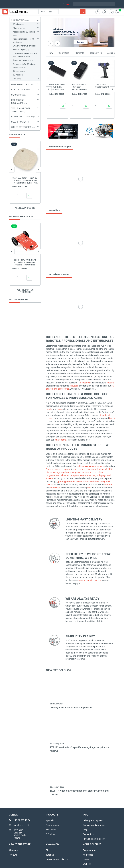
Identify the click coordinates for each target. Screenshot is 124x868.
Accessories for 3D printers (24, 32)
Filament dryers (19, 50)
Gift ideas (50, 834)
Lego (59, 409)
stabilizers (55, 488)
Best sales (51, 830)
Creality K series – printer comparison (71, 708)
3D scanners (18, 71)
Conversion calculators (57, 859)
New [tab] (51, 53)
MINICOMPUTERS (20, 84)
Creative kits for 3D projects (24, 46)
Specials (50, 820)
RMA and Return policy (94, 839)
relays (95, 475)
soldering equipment (87, 466)
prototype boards (67, 481)
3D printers (17, 24)
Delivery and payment (93, 820)
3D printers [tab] (64, 53)
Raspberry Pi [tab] (96, 53)
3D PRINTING (18, 20)
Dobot (112, 418)
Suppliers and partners (94, 825)
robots (49, 409)
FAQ (85, 830)
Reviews (13, 855)
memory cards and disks (87, 481)
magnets (76, 472)
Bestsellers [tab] (54, 210)
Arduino (111, 383)
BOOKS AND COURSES (22, 117)
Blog (48, 850)
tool (89, 488)
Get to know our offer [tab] (59, 274)
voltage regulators (62, 472)
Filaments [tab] (79, 53)
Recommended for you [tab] (60, 147)
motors (109, 485)
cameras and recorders (92, 472)
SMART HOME (18, 122)
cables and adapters (70, 475)
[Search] (72, 12)
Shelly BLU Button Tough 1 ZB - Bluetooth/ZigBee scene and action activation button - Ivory (25, 180)
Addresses (88, 855)
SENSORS (16, 95)
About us (13, 850)
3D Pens (16, 75)
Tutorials (50, 855)
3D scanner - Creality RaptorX (102, 86)
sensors (101, 466)
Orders (86, 859)
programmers (52, 475)
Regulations (89, 834)
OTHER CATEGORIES (21, 127)
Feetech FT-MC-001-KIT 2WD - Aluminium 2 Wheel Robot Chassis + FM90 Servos (25, 262)
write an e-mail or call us (90, 580)
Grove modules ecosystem (58, 469)
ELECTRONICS (18, 90)
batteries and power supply (86, 469)
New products (53, 825)
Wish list (87, 864)
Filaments (17, 28)
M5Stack (74, 386)
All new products (25, 208)
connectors (86, 475)
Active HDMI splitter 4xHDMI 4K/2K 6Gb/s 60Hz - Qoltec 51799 (57, 87)
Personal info (89, 850)
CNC (15, 79)
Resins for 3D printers (22, 60)
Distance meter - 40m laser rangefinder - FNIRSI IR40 (80, 87)
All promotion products (25, 291)
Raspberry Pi (85, 383)
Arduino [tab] (111, 53)
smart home (60, 440)
